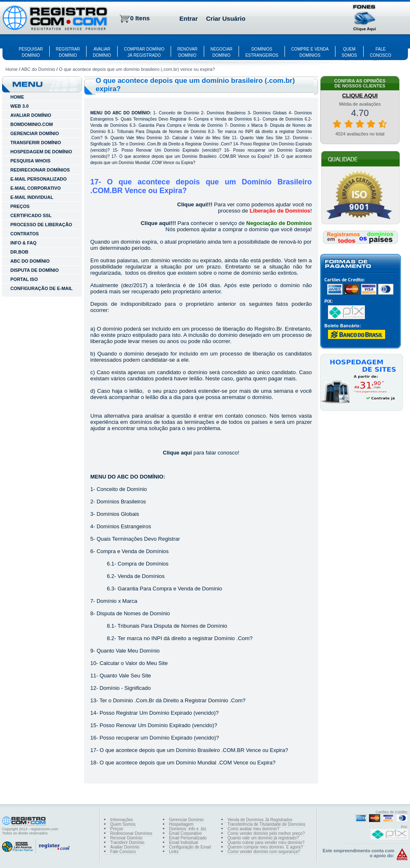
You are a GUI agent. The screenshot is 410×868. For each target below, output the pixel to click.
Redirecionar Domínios (131, 833)
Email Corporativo (185, 833)
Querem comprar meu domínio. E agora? (265, 847)
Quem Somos (123, 824)
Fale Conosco (123, 852)
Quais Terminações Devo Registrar (154, 119)
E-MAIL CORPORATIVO (36, 188)
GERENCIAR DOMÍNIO (35, 133)
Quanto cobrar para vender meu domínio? (266, 843)
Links (174, 852)
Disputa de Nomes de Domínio (133, 613)
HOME (17, 97)
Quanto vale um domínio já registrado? (263, 838)
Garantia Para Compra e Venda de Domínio (181, 125)
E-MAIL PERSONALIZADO (39, 179)
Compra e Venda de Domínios (223, 119)
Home (11, 69)
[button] (365, 19)
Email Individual (183, 843)
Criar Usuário (226, 18)
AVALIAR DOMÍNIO (31, 115)
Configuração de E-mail (41, 288)
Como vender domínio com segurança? (264, 852)
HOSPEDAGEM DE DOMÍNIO (41, 152)
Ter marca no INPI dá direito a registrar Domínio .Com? (185, 638)
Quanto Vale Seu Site (262, 138)
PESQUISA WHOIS (30, 161)
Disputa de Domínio (35, 270)
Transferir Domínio (127, 843)
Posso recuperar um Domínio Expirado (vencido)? (159, 738)
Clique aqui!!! (195, 204)
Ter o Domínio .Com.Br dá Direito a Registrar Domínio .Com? (175, 144)
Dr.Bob (19, 252)
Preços (20, 206)
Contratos (25, 234)
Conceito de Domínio (179, 113)
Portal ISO (24, 279)
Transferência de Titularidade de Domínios (266, 824)
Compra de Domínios (283, 119)
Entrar (188, 18)
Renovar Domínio (126, 838)
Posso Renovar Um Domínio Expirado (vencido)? (172, 150)
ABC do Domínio (38, 69)
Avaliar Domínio (125, 847)
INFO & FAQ (23, 243)
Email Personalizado (188, 838)
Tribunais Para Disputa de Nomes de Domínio (162, 132)
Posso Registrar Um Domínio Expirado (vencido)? (159, 713)
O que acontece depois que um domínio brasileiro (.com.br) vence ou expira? (137, 69)
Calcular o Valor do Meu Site (201, 138)
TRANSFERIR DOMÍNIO (36, 143)
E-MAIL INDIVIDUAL (32, 197)
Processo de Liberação (41, 225)
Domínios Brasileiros (226, 113)
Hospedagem (181, 824)
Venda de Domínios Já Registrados (260, 820)
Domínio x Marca (247, 125)
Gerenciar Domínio (186, 820)
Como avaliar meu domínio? (253, 829)
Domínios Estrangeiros (124, 526)
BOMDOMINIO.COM (32, 124)
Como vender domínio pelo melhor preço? (266, 833)
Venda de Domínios (109, 125)
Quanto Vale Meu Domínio (136, 138)
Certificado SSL (31, 215)
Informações (122, 820)
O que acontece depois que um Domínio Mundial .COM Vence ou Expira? (187, 763)
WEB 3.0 (19, 106)
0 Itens (140, 18)
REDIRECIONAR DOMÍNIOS (40, 170)
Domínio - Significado (125, 688)
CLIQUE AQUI (360, 96)
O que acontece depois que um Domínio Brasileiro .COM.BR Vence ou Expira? (195, 156)
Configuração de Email (190, 847)
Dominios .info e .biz (188, 829)
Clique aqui (177, 453)
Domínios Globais (270, 113)
